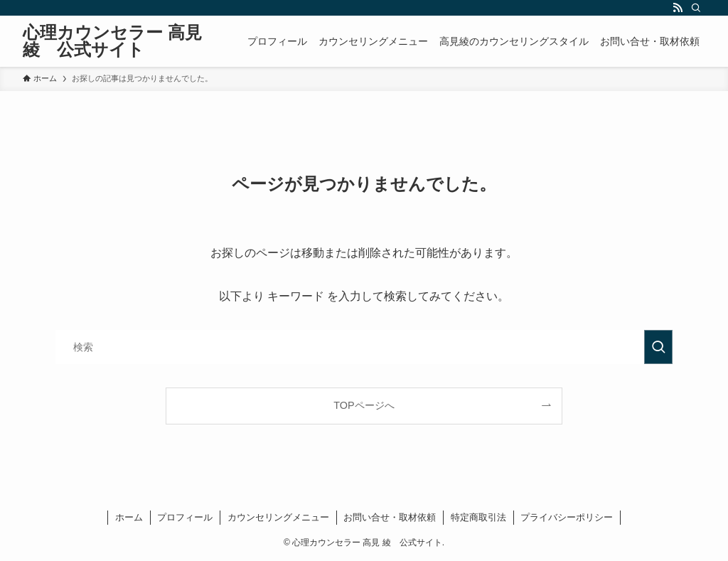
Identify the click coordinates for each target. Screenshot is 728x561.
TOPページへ (364, 405)
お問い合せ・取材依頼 (390, 517)
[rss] (678, 8)
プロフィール (185, 517)
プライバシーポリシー (567, 517)
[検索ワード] (364, 347)
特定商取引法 (478, 517)
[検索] (696, 8)
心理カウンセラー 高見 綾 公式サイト (112, 41)
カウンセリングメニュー (278, 517)
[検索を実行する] (658, 347)
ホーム (129, 517)
